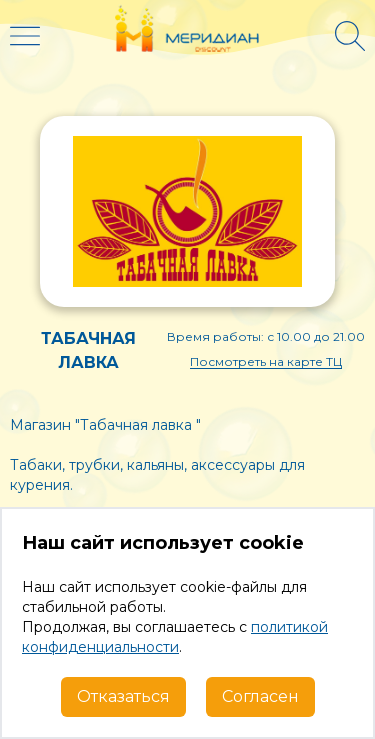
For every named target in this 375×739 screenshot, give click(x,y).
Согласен (260, 696)
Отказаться (123, 696)
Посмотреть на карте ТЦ (266, 361)
